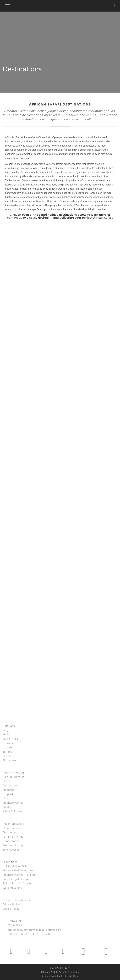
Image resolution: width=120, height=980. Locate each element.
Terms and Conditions (16, 900)
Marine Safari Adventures (18, 871)
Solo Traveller (11, 850)
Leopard (8, 794)
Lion (5, 798)
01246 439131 (15, 921)
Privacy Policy (11, 904)
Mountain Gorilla (13, 803)
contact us (15, 218)
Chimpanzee (10, 786)
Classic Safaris (11, 828)
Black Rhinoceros (13, 777)
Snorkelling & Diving (15, 879)
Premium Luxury (13, 845)
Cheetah (8, 781)
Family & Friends (13, 837)
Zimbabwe (9, 760)
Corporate (9, 832)
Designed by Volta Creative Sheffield (60, 976)
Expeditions (10, 862)
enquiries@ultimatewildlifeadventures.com (35, 930)
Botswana (9, 726)
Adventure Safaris (14, 824)
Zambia (7, 752)
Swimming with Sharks (17, 883)
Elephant (8, 790)
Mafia (6, 735)
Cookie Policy (11, 909)
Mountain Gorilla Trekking (19, 875)
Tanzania (8, 743)
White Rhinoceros (14, 811)
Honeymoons (11, 841)
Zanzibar (8, 756)
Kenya (6, 730)
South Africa (10, 739)
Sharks (7, 807)
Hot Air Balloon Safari (16, 866)
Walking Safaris (12, 888)
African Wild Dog (13, 773)
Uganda (8, 747)
